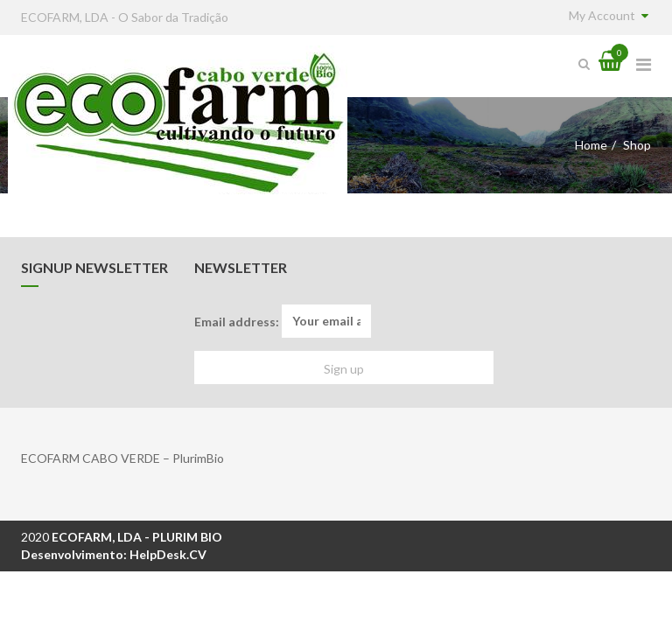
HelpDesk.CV (168, 554)
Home (591, 145)
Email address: (283, 321)
